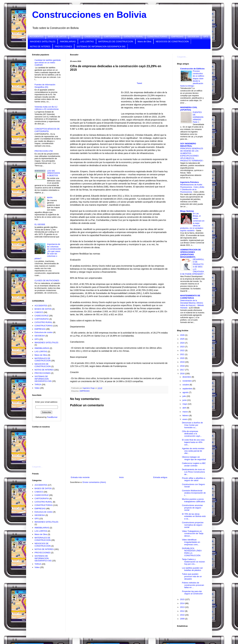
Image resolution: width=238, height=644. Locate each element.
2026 (183, 335)
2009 (183, 619)
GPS (206, 36)
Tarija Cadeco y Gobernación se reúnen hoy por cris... (193, 562)
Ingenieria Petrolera (190, 182)
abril (185, 408)
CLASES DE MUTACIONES (47, 281)
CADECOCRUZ (92, 36)
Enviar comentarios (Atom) (94, 482)
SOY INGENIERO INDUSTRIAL (188, 145)
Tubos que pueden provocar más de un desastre (192, 576)
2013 (183, 607)
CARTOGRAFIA (112, 36)
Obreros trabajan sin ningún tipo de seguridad (194, 458)
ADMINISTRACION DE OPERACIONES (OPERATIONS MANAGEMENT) (191, 253)
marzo (185, 412)
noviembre (187, 381)
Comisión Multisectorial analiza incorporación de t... (194, 493)
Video (37, 388)
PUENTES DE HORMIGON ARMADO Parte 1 (198, 117)
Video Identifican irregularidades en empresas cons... (191, 542)
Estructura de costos (44, 332)
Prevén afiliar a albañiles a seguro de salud (194, 479)
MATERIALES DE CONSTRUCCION (116, 41)
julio (184, 396)
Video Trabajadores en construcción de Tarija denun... (193, 534)
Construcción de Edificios (192, 69)
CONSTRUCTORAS (157, 36)
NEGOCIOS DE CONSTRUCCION (172, 41)
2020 (183, 358)
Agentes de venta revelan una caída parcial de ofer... (193, 451)
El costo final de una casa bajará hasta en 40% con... (193, 442)
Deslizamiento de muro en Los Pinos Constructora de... (193, 472)
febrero (186, 415)
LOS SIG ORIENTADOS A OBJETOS (54, 173)
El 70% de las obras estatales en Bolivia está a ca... (194, 516)
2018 (183, 366)
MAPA (50, 198)
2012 (183, 611)
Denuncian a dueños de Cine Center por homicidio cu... (192, 425)
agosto (186, 392)
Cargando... (37, 467)
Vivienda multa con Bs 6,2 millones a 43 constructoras (47, 108)
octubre (186, 385)
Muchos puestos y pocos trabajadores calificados (194, 500)
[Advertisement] (47, 445)
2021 (183, 354)
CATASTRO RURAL (134, 36)
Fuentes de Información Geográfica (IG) (45, 86)
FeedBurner (52, 417)
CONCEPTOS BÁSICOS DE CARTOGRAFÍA (47, 130)
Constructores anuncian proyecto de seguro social (192, 508)
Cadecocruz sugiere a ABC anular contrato (194, 464)
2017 (183, 370)
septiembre (188, 389)
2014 (183, 603)
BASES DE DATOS (57, 36)
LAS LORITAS (87, 41)
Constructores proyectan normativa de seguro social (193, 525)
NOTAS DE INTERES (40, 47)
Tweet (139, 83)
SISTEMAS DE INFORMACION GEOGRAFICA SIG (101, 47)
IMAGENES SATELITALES (43, 41)
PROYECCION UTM (44, 151)
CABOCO (76, 36)
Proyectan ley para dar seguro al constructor (192, 593)
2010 (183, 615)
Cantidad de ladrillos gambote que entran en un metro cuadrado (48, 62)
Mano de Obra (144, 41)
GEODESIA (193, 36)
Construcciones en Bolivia (89, 15)
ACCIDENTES (37, 36)
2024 (183, 343)
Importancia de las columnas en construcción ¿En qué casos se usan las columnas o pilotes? (48, 251)
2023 (183, 347)
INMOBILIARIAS (68, 41)
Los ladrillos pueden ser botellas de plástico (192, 569)
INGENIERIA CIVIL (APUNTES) (189, 109)
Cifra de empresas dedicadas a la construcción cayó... (192, 434)
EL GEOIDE (40, 224)
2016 (183, 374)
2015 (183, 599)
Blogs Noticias (187, 211)
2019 (183, 362)
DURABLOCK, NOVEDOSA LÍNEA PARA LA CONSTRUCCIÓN (192, 552)
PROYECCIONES (64, 47)
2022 (183, 350)
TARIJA (38, 384)
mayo (185, 404)
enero (185, 419)
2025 (183, 339)
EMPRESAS (177, 36)
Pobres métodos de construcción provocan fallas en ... (193, 585)
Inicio (121, 477)
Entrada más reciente (80, 477)
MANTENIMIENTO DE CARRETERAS (190, 297)
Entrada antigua (160, 477)
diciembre (187, 377)
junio (185, 400)
